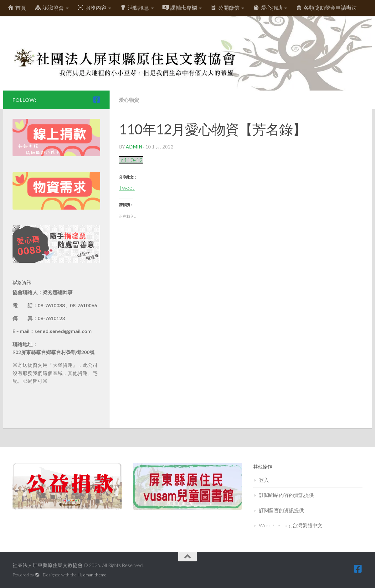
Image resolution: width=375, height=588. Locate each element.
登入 (264, 480)
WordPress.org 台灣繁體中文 (291, 525)
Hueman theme (92, 575)
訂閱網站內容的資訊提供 (286, 495)
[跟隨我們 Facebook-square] (96, 100)
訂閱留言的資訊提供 (281, 510)
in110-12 (131, 160)
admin (134, 147)
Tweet (127, 187)
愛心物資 (130, 100)
